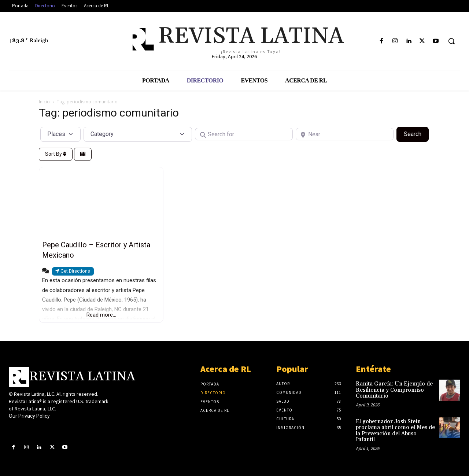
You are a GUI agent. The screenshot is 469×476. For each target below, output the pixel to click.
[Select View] (83, 154)
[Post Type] (60, 134)
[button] (451, 41)
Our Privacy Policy (29, 416)
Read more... (101, 315)
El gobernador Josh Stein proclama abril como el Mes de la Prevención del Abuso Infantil (395, 431)
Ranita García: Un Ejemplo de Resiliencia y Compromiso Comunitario (394, 390)
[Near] (345, 134)
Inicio (44, 102)
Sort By (56, 154)
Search (416, 133)
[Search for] (244, 134)
